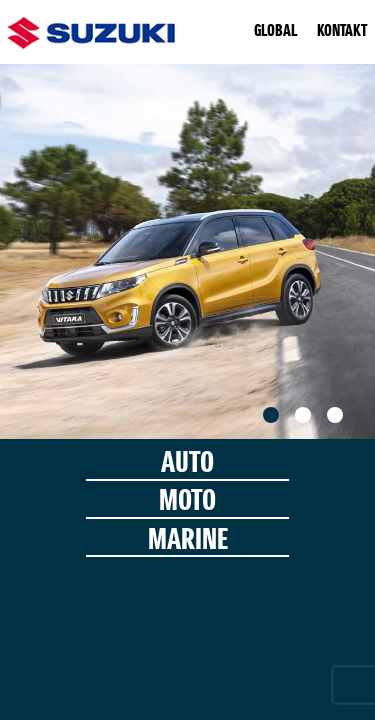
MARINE (188, 541)
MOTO (187, 502)
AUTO (187, 464)
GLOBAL (275, 32)
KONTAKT (342, 32)
